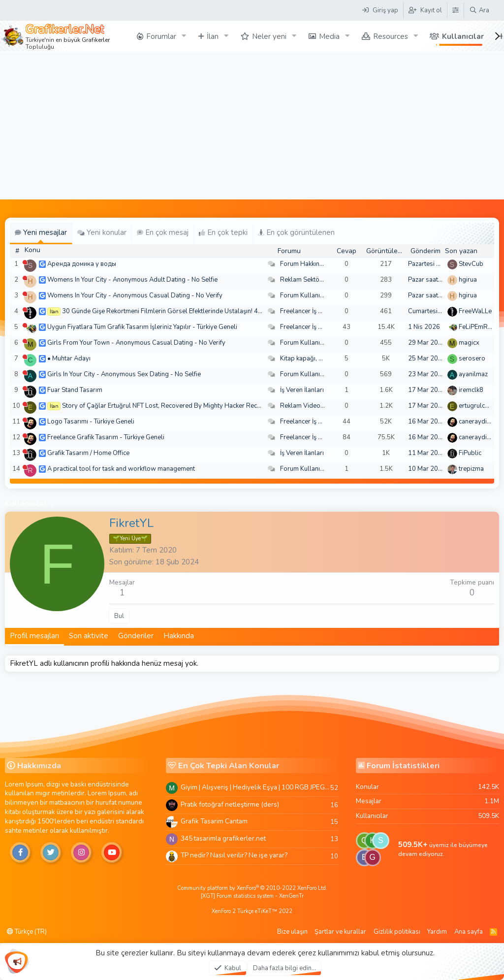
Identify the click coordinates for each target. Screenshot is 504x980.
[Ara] (479, 10)
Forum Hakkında (303, 264)
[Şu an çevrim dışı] (25, 262)
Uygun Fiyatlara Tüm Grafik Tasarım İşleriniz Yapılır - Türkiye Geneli (142, 327)
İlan (213, 36)
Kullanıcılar (463, 36)
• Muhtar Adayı (69, 359)
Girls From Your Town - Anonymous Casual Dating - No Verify (136, 343)
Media (329, 36)
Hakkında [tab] (179, 636)
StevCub (471, 264)
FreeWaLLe (475, 311)
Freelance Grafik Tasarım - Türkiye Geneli (106, 437)
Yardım (437, 932)
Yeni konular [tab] (102, 232)
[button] (184, 36)
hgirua (468, 280)
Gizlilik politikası (397, 932)
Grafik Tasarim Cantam (214, 821)
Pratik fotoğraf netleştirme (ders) (230, 804)
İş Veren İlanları (302, 390)
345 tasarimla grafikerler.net (223, 838)
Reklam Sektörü (303, 280)
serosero (472, 359)
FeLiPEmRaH (477, 327)
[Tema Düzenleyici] (455, 10)
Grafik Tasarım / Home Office (88, 453)
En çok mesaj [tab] (163, 232)
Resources (391, 36)
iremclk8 (471, 390)
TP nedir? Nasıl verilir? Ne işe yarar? (234, 855)
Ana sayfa (469, 932)
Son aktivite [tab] (89, 636)
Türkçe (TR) (27, 932)
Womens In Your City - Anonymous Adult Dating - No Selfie (132, 280)
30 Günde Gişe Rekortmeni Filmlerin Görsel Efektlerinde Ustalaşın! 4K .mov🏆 (174, 311)
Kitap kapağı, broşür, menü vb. (323, 359)
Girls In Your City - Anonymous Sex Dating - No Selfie (124, 374)
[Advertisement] (252, 126)
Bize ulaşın (292, 932)
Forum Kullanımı (303, 295)
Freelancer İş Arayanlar (313, 311)
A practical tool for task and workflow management (121, 469)
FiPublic (470, 453)
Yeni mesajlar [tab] (41, 232)
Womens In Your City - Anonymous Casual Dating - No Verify (135, 295)
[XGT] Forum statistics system (252, 896)
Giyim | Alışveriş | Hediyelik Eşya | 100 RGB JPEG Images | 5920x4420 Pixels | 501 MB (255, 787)
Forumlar (161, 36)
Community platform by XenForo (252, 888)
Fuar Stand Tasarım (75, 390)
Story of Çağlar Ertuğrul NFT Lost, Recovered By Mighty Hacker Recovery (168, 406)
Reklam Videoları (305, 406)
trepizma (471, 469)
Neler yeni (269, 36)
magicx (469, 343)
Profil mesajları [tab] (34, 636)
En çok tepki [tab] (223, 232)
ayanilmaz (473, 374)
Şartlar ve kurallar (340, 932)
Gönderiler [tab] (136, 636)
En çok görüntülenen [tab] (296, 232)
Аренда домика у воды (82, 264)
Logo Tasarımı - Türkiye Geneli (91, 422)
